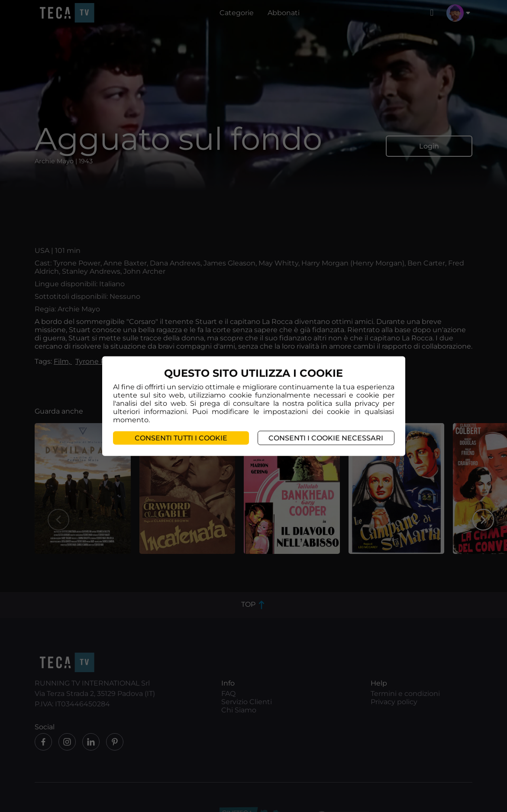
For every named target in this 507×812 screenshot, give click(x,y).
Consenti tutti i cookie (181, 438)
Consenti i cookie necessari (326, 438)
